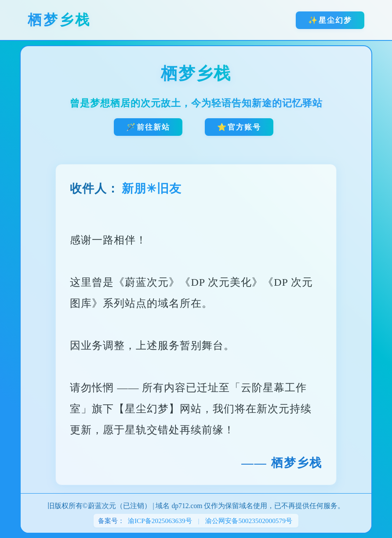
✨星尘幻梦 (330, 20)
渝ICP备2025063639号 (160, 521)
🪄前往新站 (148, 127)
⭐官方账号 (239, 127)
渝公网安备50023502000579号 (249, 521)
